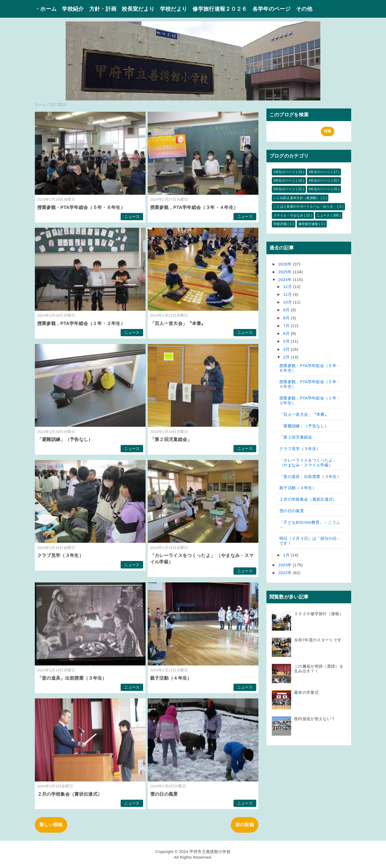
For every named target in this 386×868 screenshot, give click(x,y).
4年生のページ (320, 181)
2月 (287, 357)
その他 (304, 9)
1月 (287, 555)
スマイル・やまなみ (289, 215)
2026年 (286, 264)
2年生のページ (320, 172)
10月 (288, 302)
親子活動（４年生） (171, 678)
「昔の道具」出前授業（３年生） (72, 678)
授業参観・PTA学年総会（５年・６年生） (81, 207)
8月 (287, 318)
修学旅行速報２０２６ (220, 9)
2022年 (286, 573)
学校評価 (281, 224)
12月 (288, 287)
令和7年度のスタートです (318, 640)
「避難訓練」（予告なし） (65, 439)
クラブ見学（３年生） (60, 555)
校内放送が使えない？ (315, 719)
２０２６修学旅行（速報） (319, 614)
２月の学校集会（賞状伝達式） (70, 794)
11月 (288, 294)
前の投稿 (245, 825)
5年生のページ (285, 189)
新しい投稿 (51, 825)
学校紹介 (73, 9)
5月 (287, 341)
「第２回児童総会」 (171, 439)
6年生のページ (320, 189)
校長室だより (138, 9)
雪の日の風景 (164, 794)
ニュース (132, 217)
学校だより (174, 9)
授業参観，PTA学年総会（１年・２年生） (81, 323)
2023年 (286, 565)
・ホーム (46, 9)
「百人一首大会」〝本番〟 (178, 323)
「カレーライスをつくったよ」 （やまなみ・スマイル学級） (308, 463)
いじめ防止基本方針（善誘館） (297, 198)
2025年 (286, 272)
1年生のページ (285, 172)
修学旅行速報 (309, 224)
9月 (287, 310)
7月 (287, 326)
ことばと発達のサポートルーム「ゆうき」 (305, 207)
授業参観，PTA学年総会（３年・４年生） (194, 207)
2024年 (286, 280)
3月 (287, 349)
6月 (287, 333)
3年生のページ (285, 181)
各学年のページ (272, 9)
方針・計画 (103, 9)
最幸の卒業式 (306, 692)
